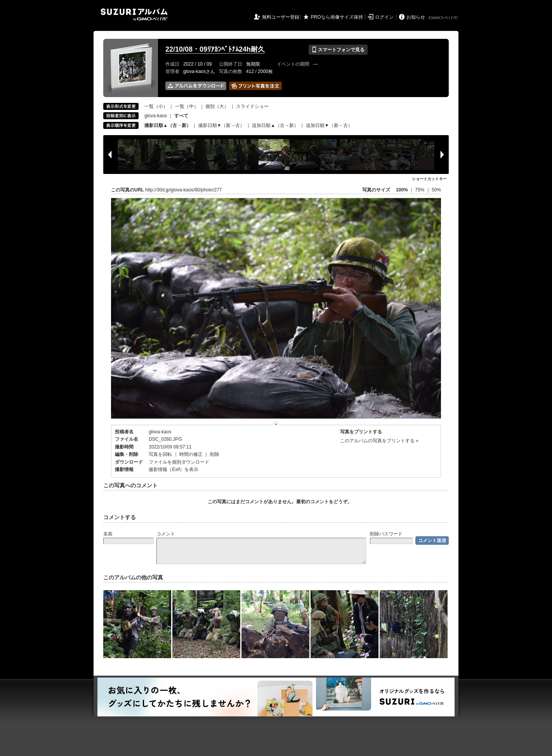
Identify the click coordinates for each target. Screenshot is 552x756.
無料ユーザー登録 (281, 17)
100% (402, 190)
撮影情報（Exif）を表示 (174, 469)
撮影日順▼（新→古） (222, 125)
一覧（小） (156, 106)
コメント (166, 534)
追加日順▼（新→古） (329, 125)
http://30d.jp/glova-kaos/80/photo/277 (183, 190)
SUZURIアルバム (134, 15)
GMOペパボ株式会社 (444, 18)
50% (436, 190)
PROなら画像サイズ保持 (337, 17)
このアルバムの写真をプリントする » (379, 441)
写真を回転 (160, 454)
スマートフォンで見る (338, 50)
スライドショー (252, 106)
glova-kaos (156, 116)
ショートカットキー (429, 179)
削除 (215, 454)
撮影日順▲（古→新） (168, 125)
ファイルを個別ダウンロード (179, 462)
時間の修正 (191, 454)
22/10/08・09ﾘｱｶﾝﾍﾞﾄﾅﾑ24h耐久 (215, 49)
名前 (108, 534)
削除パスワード (386, 534)
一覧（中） (187, 106)
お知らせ (416, 17)
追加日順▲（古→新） (275, 125)
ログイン (384, 17)
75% (420, 190)
